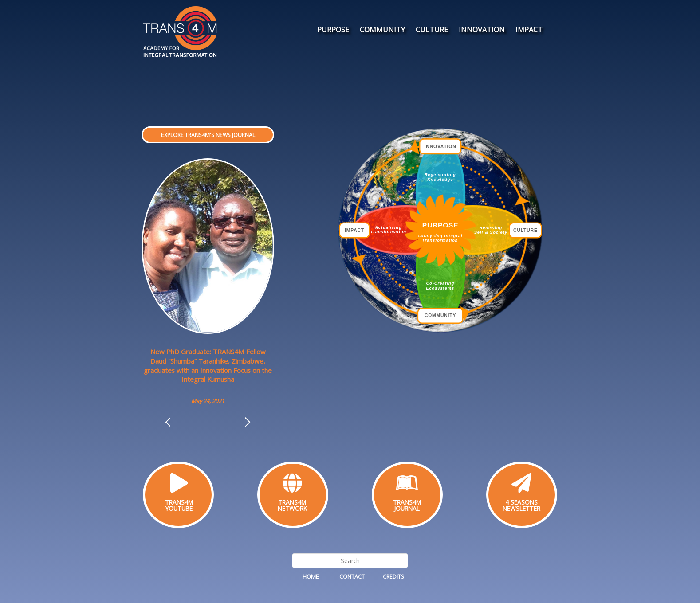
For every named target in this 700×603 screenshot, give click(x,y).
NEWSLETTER (521, 508)
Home (311, 577)
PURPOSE (333, 30)
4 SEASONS (521, 502)
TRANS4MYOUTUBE (179, 505)
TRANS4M (292, 502)
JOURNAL (407, 508)
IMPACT (529, 30)
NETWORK (292, 508)
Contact (352, 577)
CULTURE (432, 30)
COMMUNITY (382, 30)
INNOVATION (482, 30)
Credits (393, 577)
